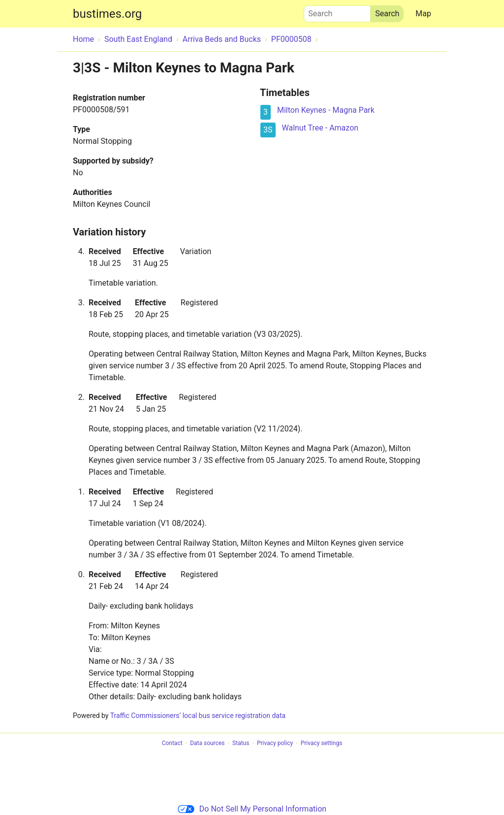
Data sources (207, 744)
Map (423, 14)
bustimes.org (107, 14)
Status (241, 744)
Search (337, 11)
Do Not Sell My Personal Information (252, 809)
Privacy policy (275, 744)
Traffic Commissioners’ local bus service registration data (198, 716)
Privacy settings (322, 744)
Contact (172, 744)
